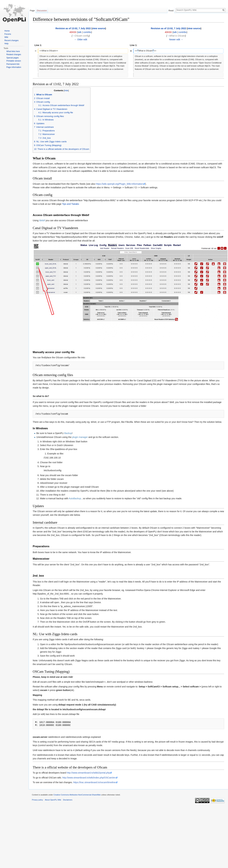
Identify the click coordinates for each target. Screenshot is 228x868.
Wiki (6, 37)
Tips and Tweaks (70, 204)
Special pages (12, 58)
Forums (8, 34)
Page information (14, 67)
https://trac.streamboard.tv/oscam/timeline (94, 782)
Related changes (14, 54)
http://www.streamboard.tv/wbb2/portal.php (88, 773)
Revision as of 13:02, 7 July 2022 (73, 28)
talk (80, 32)
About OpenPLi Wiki (53, 800)
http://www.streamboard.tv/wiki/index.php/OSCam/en (89, 778)
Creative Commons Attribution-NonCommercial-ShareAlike (77, 795)
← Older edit (81, 39)
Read (171, 11)
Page (32, 11)
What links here (13, 51)
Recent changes (11, 40)
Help (6, 44)
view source (99, 28)
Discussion (42, 11)
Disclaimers (68, 800)
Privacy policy (37, 800)
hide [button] (66, 91)
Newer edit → (176, 39)
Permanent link (13, 64)
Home (7, 31)
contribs (87, 32)
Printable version (14, 61)
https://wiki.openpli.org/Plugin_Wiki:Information (119, 184)
